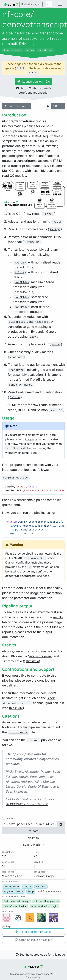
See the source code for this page (40, 955)
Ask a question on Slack (33, 932)
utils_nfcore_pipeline (15, 906)
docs (46, 576)
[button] (49, 891)
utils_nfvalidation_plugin (44, 906)
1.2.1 (32, 73)
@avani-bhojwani (39, 656)
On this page (30, 4)
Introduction (15, 106)
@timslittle (31, 661)
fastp (31, 891)
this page (31, 439)
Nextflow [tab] (33, 838)
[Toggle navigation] (60, 4)
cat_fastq (41, 886)
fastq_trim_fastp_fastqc (17, 901)
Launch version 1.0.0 (34, 82)
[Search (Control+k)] (49, 4)
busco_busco (11, 886)
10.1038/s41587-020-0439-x (27, 804)
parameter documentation (33, 598)
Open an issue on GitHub (33, 940)
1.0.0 (57, 106)
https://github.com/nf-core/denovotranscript (33, 90)
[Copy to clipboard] (61, 824)
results (58, 617)
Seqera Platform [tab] (33, 845)
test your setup (46, 444)
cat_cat (27, 886)
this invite (16, 708)
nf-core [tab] (34, 831)
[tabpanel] (33, 824)
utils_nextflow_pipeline (46, 901)
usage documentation (46, 593)
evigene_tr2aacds (14, 891)
